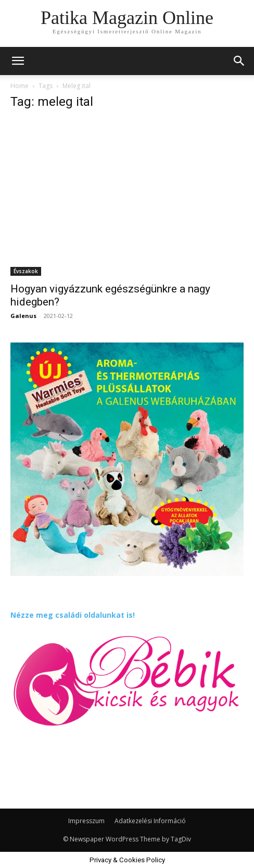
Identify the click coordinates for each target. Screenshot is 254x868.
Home (20, 86)
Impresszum (86, 821)
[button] (239, 61)
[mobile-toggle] (18, 61)
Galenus (23, 316)
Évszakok (26, 271)
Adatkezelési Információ (150, 821)
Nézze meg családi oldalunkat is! (73, 615)
